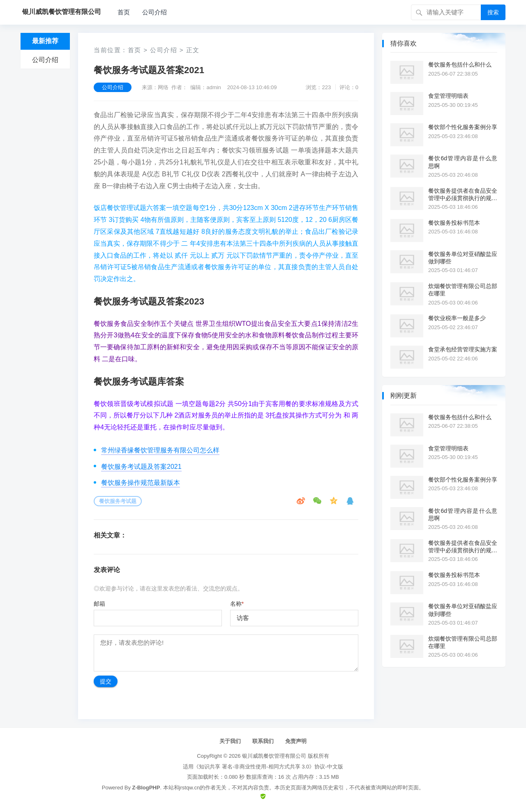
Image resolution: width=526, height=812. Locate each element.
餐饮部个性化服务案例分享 (463, 127)
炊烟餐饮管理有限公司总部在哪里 (463, 290)
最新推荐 (45, 41)
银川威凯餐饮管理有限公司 (274, 756)
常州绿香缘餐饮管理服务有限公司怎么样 (160, 450)
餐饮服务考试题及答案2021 (141, 467)
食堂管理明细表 (448, 96)
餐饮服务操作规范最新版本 (141, 483)
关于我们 (230, 741)
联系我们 (263, 741)
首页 (124, 12)
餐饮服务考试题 (118, 501)
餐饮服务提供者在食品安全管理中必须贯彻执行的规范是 (463, 195)
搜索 (493, 12)
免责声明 (296, 741)
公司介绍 (155, 12)
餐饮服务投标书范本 (454, 223)
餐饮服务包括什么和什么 (460, 65)
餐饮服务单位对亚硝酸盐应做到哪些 (463, 258)
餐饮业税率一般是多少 (457, 318)
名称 (237, 604)
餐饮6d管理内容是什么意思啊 (463, 162)
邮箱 (99, 604)
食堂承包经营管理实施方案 (463, 349)
